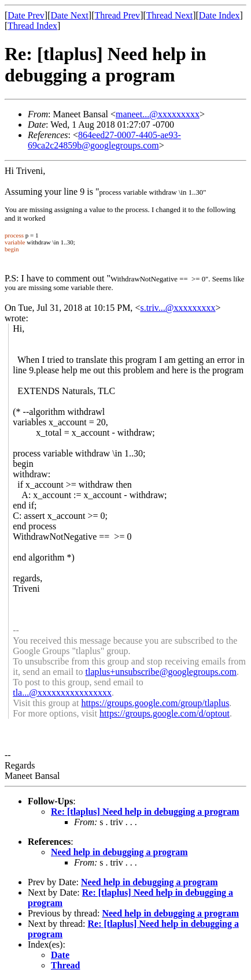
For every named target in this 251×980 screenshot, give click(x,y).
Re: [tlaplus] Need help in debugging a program (145, 812)
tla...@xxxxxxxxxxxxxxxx (62, 693)
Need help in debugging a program (119, 852)
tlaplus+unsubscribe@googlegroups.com (161, 672)
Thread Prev (117, 15)
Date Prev (26, 15)
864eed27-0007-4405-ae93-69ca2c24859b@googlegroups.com (104, 140)
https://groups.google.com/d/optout (165, 713)
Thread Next (169, 15)
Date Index (219, 15)
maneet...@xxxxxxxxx (158, 114)
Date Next (70, 15)
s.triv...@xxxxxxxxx (178, 308)
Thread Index (32, 26)
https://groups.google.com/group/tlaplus (155, 703)
